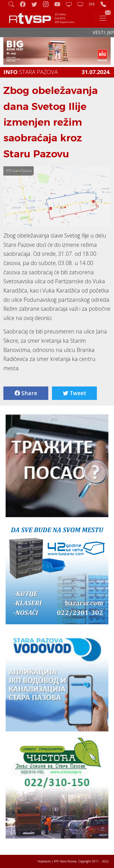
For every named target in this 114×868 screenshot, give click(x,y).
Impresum (44, 861)
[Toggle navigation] (103, 18)
